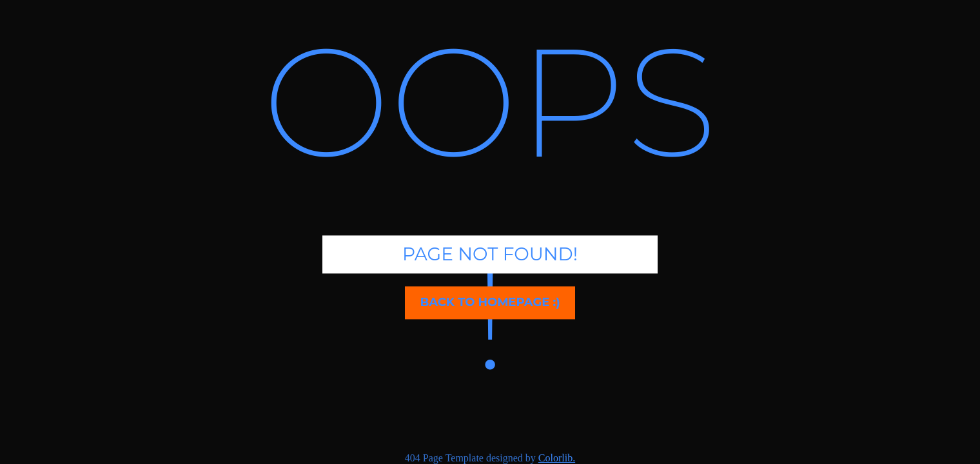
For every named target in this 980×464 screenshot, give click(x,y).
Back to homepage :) (490, 302)
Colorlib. (557, 458)
